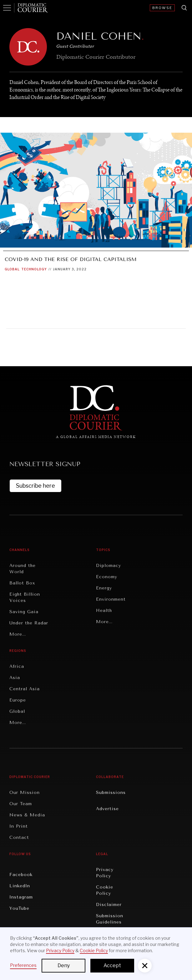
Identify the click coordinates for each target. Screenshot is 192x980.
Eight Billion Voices (25, 597)
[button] (145, 966)
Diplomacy (109, 566)
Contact (19, 837)
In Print (19, 826)
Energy (104, 588)
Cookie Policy (105, 890)
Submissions (111, 793)
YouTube (19, 908)
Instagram (21, 897)
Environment (111, 599)
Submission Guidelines (110, 919)
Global (12, 269)
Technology (34, 269)
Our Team (21, 804)
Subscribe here (35, 486)
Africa (17, 666)
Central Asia (25, 689)
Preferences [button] (23, 965)
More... (18, 634)
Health (104, 611)
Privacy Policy (105, 873)
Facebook (21, 875)
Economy (107, 577)
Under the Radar (29, 623)
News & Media (27, 815)
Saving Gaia (24, 612)
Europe (18, 700)
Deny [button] (64, 965)
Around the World (23, 569)
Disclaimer (109, 905)
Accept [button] (112, 965)
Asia (15, 678)
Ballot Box (22, 583)
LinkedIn (20, 886)
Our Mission (25, 793)
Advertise (107, 809)
